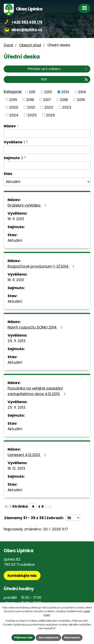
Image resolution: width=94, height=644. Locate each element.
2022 (49, 107)
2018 (64, 99)
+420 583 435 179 (27, 22)
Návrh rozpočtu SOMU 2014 (36, 327)
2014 (82, 92)
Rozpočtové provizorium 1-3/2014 (42, 266)
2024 (14, 115)
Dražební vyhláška (28, 205)
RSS (65, 79)
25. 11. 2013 (16, 341)
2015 (13, 99)
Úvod (8, 45)
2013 (65, 92)
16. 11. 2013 (16, 219)
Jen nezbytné (48, 638)
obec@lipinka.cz (27, 29)
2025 (32, 115)
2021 (31, 107)
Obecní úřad (30, 45)
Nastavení (72, 638)
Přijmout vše (23, 638)
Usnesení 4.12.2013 (28, 455)
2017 (47, 99)
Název (10, 126)
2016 (30, 99)
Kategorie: (13, 91)
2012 (48, 92)
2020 (14, 107)
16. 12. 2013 (16, 468)
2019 (81, 99)
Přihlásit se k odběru (58, 69)
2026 (50, 115)
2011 (32, 92)
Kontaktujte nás (22, 576)
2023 (67, 107)
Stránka (20, 506)
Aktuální (15, 240)
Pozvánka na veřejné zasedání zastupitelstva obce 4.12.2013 (37, 391)
